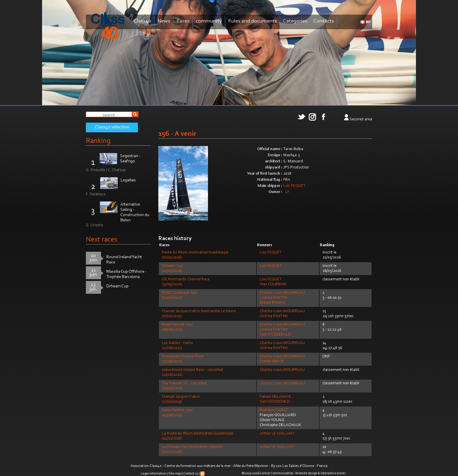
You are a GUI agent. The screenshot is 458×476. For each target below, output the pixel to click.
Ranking (98, 141)
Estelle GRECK (272, 362)
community (209, 21)
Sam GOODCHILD (275, 402)
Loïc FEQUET (294, 186)
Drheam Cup (117, 286)
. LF (286, 192)
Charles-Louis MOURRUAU (282, 293)
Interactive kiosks (333, 473)
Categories (295, 21)
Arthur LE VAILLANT (277, 434)
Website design (306, 473)
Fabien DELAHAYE (275, 397)
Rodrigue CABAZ (274, 410)
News (164, 21)
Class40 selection (112, 127)
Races (183, 21)
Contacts (324, 21)
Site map (175, 474)
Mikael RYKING (273, 303)
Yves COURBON (273, 284)
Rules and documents (253, 21)
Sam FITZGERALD (275, 335)
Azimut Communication (276, 473)
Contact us (191, 474)
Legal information (153, 474)
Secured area (361, 119)
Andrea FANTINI (274, 298)
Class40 (143, 21)
